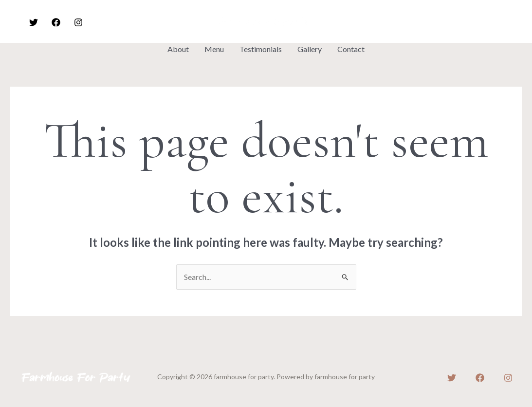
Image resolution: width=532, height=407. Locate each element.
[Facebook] (56, 22)
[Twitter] (34, 22)
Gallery (310, 49)
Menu (214, 49)
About (178, 49)
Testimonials (261, 49)
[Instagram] (78, 22)
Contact (351, 49)
